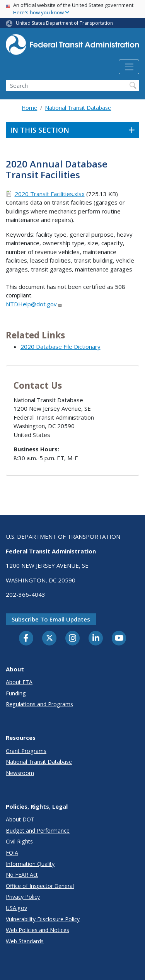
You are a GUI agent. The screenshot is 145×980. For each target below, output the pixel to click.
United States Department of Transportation (64, 23)
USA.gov (16, 908)
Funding (16, 693)
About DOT (20, 819)
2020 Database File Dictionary (61, 347)
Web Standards (25, 941)
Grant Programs (26, 751)
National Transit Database (78, 108)
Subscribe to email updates (51, 619)
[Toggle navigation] (129, 67)
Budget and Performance (38, 831)
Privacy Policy (23, 897)
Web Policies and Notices (38, 930)
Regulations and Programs (39, 704)
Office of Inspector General (40, 886)
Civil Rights (19, 841)
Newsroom (20, 773)
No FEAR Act (22, 875)
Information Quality (30, 864)
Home (29, 108)
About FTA (19, 682)
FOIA (12, 853)
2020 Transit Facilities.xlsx (50, 194)
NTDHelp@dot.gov (34, 304)
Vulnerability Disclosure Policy (43, 919)
